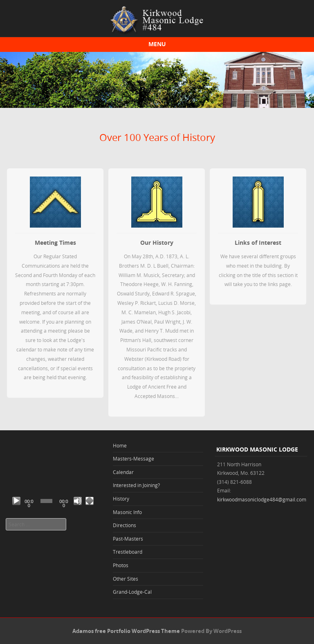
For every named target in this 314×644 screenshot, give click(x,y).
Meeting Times (55, 243)
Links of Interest (258, 243)
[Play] (16, 501)
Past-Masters (128, 539)
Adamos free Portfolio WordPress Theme (126, 631)
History (121, 499)
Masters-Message (133, 458)
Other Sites (126, 579)
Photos (121, 565)
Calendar (123, 472)
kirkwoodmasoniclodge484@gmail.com (262, 499)
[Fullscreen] (90, 501)
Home (120, 445)
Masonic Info (127, 512)
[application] (52, 483)
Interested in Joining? (136, 485)
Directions (124, 525)
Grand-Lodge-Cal (132, 592)
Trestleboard (128, 552)
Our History (157, 243)
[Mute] (78, 501)
